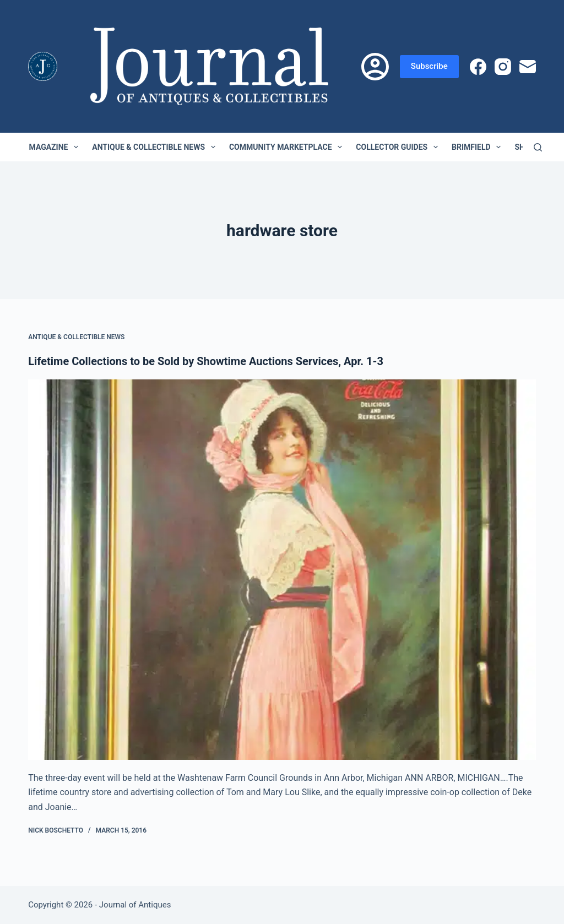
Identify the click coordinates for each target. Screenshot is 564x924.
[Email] (528, 67)
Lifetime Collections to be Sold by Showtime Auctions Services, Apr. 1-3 (206, 361)
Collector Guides (399, 147)
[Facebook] (478, 67)
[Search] (538, 147)
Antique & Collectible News (156, 147)
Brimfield (478, 147)
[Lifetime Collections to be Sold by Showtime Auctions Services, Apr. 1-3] (282, 570)
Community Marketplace (288, 147)
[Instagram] (503, 67)
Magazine (56, 147)
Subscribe (429, 66)
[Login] (375, 67)
